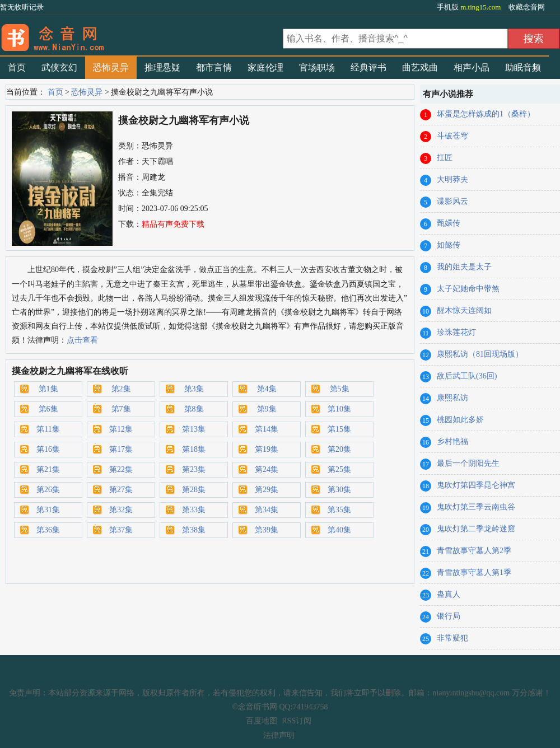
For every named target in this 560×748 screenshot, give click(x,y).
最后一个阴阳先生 (468, 463)
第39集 (267, 530)
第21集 (48, 469)
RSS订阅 (297, 721)
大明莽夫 (452, 179)
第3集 (194, 389)
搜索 (534, 39)
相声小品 (472, 67)
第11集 (48, 429)
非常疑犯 (452, 638)
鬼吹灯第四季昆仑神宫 (476, 485)
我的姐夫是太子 (464, 267)
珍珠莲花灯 (456, 332)
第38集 (194, 530)
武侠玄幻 (59, 67)
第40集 (339, 530)
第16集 (48, 449)
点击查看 (82, 340)
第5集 (340, 389)
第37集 (121, 530)
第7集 (121, 409)
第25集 (339, 469)
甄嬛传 (449, 223)
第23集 (194, 469)
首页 (17, 67)
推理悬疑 (162, 67)
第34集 (267, 510)
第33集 (194, 510)
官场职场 (317, 67)
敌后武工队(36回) (467, 376)
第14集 (267, 429)
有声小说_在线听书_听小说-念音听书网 (140, 34)
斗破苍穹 (452, 136)
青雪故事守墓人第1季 (474, 572)
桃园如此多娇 (460, 420)
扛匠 (445, 158)
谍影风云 (452, 201)
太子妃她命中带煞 (468, 289)
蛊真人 (449, 594)
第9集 (267, 409)
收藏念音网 (527, 7)
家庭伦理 (265, 67)
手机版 (470, 7)
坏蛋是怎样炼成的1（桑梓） (486, 114)
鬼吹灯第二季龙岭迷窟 (476, 529)
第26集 (48, 490)
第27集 (121, 490)
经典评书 (368, 67)
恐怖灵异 (111, 67)
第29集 (267, 490)
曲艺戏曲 (420, 67)
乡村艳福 (452, 441)
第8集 (194, 409)
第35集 (339, 510)
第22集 (121, 469)
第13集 (194, 429)
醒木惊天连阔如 (464, 310)
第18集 (194, 449)
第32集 (121, 510)
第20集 (339, 449)
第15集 (339, 429)
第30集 (339, 490)
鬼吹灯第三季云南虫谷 (476, 507)
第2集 (121, 389)
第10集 (339, 409)
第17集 (121, 449)
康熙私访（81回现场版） (480, 354)
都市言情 (214, 67)
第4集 (267, 389)
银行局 (449, 616)
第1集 (48, 389)
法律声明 (279, 735)
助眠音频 (523, 67)
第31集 (48, 510)
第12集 (121, 429)
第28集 (194, 490)
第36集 (48, 530)
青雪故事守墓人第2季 (474, 551)
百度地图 (262, 721)
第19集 (267, 449)
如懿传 (449, 245)
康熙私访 (452, 398)
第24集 (267, 469)
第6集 (48, 409)
